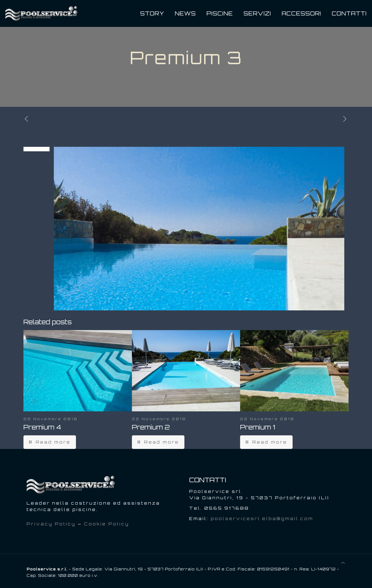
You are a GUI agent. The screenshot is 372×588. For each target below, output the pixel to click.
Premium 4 (42, 427)
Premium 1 (258, 427)
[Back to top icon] (343, 563)
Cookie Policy (107, 524)
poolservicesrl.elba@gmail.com (262, 518)
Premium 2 (151, 427)
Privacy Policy (51, 524)
